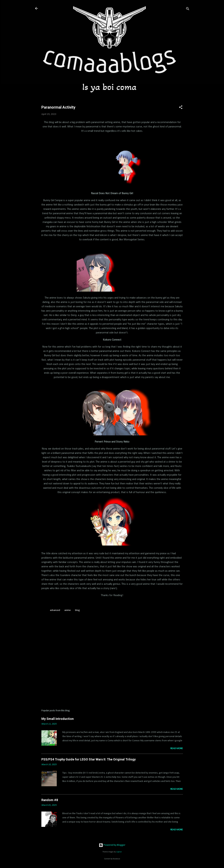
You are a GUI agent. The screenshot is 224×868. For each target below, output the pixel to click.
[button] (181, 108)
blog (77, 610)
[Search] (188, 9)
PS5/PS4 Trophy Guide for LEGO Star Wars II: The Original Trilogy (89, 759)
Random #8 (50, 800)
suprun (119, 852)
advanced (55, 610)
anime (68, 610)
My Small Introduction (58, 719)
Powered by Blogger (112, 845)
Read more (177, 749)
